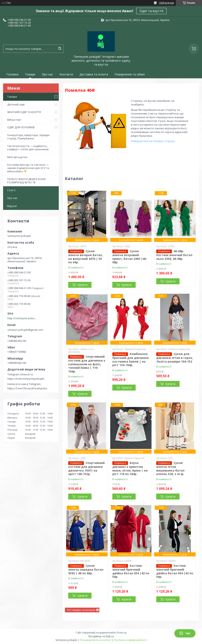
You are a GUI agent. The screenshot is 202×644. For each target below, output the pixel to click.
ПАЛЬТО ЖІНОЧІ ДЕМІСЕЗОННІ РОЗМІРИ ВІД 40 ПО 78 (26, 181)
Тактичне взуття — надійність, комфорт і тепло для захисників (28, 148)
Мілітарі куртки (17, 157)
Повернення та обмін (130, 74)
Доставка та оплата (94, 74)
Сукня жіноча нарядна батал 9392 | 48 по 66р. (86, 569)
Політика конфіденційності (130, 640)
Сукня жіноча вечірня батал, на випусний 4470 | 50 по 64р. (85, 257)
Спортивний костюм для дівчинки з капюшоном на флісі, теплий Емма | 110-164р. (87, 364)
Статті (11, 190)
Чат (185, 633)
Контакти (66, 74)
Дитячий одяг (16, 104)
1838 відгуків (166, 3)
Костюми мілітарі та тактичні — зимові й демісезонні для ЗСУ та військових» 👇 (28, 168)
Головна (12, 74)
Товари (30, 74)
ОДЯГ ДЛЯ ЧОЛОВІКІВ (21, 127)
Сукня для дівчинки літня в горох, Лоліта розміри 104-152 (175, 358)
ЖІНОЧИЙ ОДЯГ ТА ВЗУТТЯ (24, 112)
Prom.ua (122, 633)
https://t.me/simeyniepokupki (26, 379)
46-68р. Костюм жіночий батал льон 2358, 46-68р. (174, 255)
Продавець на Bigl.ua (101, 636)
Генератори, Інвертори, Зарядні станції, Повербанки (28, 137)
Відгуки (12, 206)
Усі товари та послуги (81, 610)
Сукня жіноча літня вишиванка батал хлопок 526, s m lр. (170, 468)
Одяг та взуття (151, 11)
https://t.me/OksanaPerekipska (27, 388)
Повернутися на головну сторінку (153, 141)
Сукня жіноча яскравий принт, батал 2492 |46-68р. (130, 257)
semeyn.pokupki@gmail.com (25, 330)
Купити (82, 285)
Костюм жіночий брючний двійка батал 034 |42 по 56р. (131, 571)
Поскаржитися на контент (95, 640)
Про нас (47, 74)
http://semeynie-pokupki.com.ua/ (23, 318)
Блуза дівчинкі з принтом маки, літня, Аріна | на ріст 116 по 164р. (130, 468)
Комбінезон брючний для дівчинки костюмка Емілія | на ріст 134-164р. (130, 359)
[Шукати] (60, 49)
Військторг (14, 120)
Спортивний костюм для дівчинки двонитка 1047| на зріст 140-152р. (86, 468)
